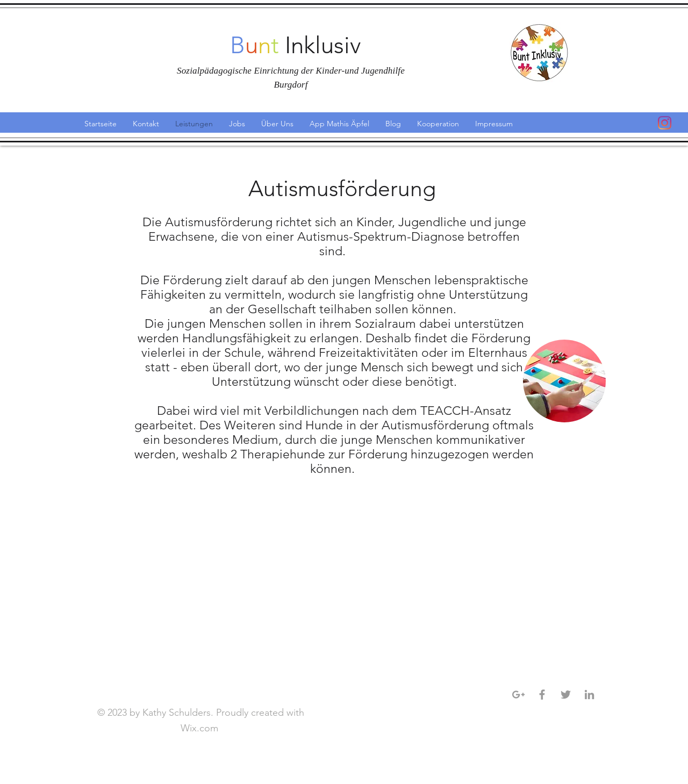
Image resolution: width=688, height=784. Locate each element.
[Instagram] (665, 123)
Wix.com (201, 728)
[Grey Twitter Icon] (566, 695)
